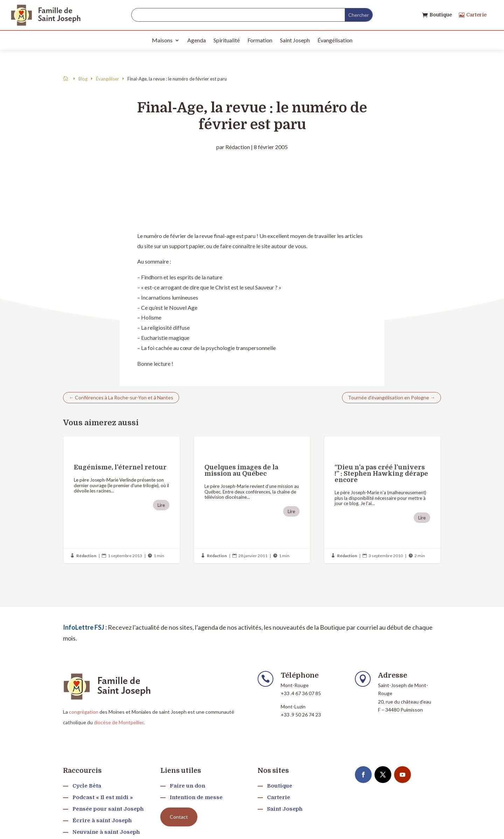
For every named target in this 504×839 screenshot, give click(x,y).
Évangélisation (335, 40)
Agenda (197, 40)
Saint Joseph (295, 40)
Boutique (441, 15)
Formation (260, 40)
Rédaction (238, 147)
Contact (179, 817)
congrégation (84, 712)
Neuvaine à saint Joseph (106, 832)
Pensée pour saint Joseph (108, 809)
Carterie (476, 15)
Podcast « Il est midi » (103, 797)
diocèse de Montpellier (119, 722)
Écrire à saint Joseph (102, 820)
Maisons (162, 40)
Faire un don (187, 786)
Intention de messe (196, 797)
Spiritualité (227, 40)
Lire (161, 505)
